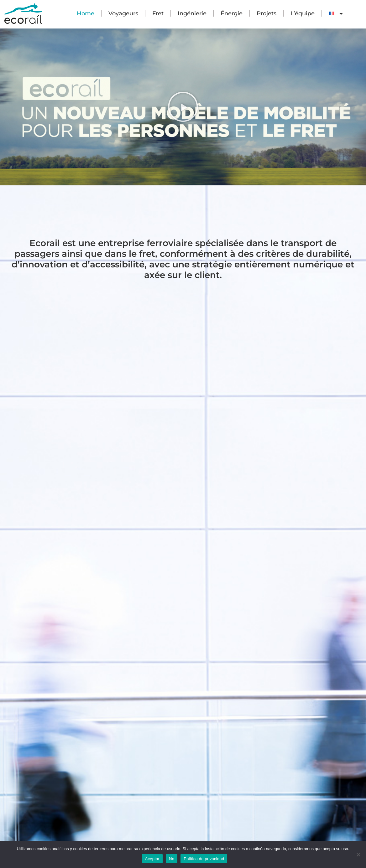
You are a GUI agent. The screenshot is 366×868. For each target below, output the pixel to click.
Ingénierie (192, 13)
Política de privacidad (204, 859)
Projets (267, 13)
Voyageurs (123, 13)
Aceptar (152, 859)
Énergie (232, 13)
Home (86, 13)
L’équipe (303, 13)
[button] (183, 107)
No (172, 859)
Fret (158, 13)
